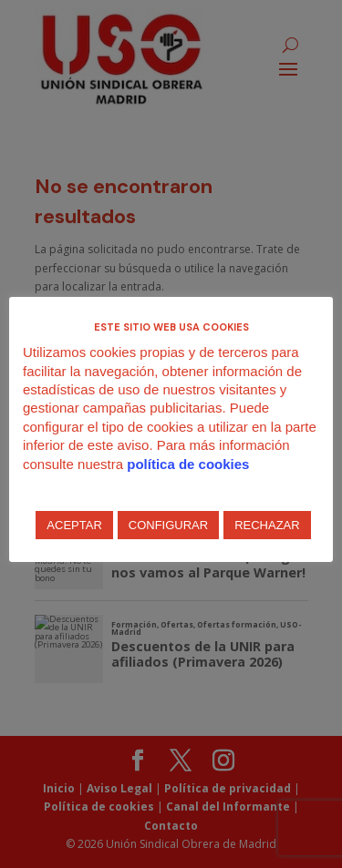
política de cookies (188, 464)
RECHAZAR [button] (267, 525)
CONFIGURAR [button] (168, 525)
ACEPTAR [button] (74, 525)
